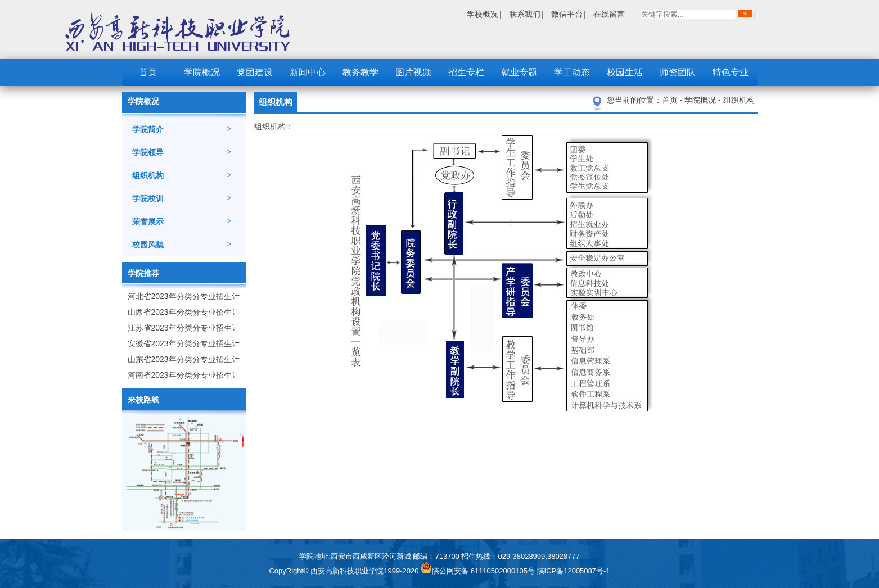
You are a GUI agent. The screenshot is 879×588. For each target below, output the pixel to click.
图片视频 (413, 72)
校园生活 (625, 72)
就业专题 (519, 72)
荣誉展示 (182, 221)
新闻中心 (308, 72)
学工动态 (572, 72)
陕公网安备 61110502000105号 (479, 571)
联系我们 (525, 14)
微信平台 (567, 14)
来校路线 (143, 400)
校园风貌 (182, 245)
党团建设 (255, 72)
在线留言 (609, 14)
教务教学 (360, 72)
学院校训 (182, 198)
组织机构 (182, 175)
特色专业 (731, 72)
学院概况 (202, 72)
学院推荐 (143, 273)
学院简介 (182, 129)
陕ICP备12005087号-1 (574, 571)
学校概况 (483, 14)
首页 (148, 72)
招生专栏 (466, 72)
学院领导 (182, 152)
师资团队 (678, 72)
